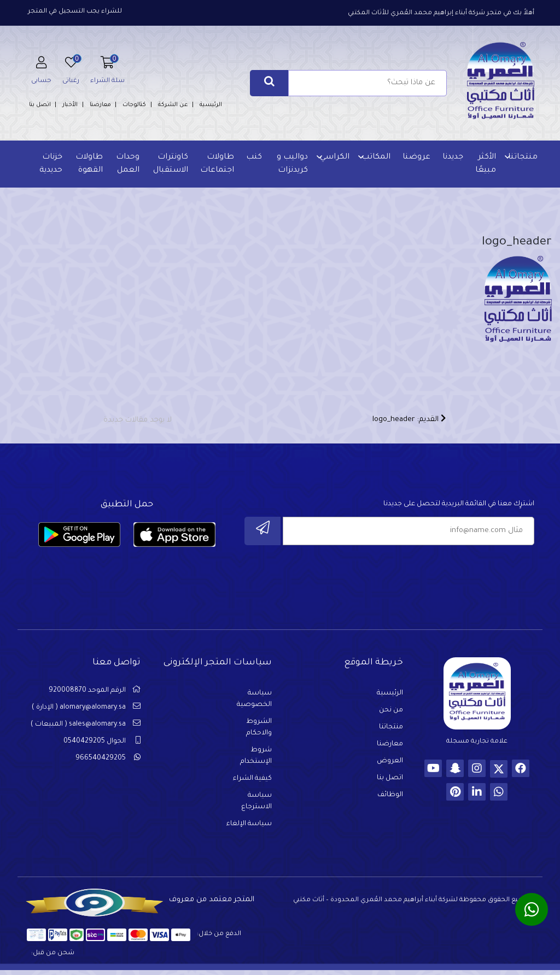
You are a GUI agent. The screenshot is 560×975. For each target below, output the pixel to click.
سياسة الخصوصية (254, 703)
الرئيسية (211, 105)
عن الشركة (173, 105)
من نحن (391, 715)
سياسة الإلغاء (249, 828)
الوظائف (390, 799)
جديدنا (452, 157)
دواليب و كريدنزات (291, 164)
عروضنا (415, 157)
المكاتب (375, 157)
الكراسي (334, 157)
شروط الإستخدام (256, 760)
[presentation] (451, 579)
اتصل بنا (40, 105)
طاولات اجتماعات (217, 164)
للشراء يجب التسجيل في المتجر (75, 12)
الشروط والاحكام (259, 732)
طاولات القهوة (89, 164)
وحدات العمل (128, 164)
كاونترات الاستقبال (170, 164)
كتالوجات (134, 105)
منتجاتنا (522, 157)
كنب (253, 157)
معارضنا (100, 105)
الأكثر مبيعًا (485, 164)
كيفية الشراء (252, 783)
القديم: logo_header (409, 423)
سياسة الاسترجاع (256, 806)
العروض (390, 766)
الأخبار (70, 105)
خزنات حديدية (51, 164)
